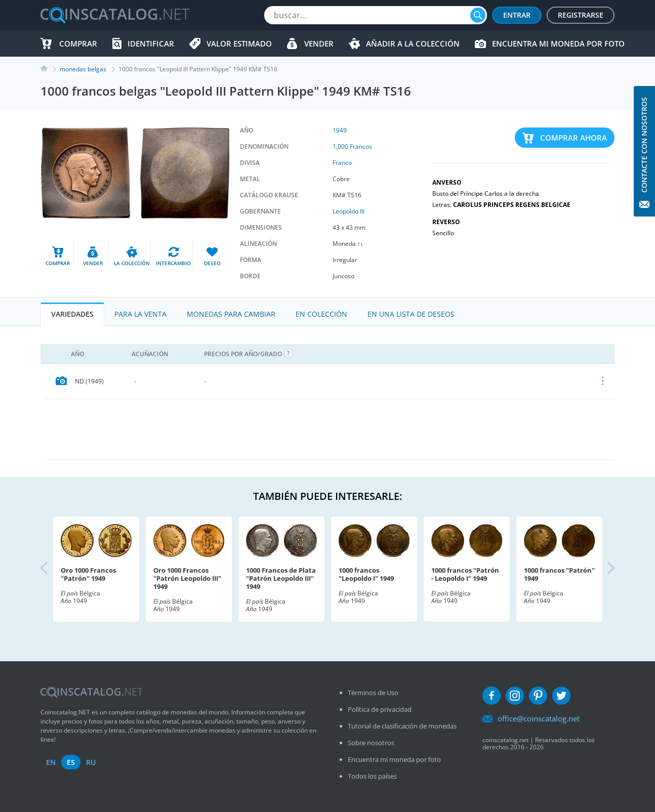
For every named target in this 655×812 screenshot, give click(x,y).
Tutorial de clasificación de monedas (402, 726)
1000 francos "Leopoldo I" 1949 (366, 574)
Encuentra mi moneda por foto (558, 44)
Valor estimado (239, 44)
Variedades (72, 314)
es (71, 762)
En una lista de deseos (411, 314)
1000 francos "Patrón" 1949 (559, 574)
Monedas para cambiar (231, 314)
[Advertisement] (330, 429)
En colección (321, 314)
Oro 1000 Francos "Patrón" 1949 (88, 574)
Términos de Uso (373, 693)
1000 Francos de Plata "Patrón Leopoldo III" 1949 (281, 578)
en (51, 762)
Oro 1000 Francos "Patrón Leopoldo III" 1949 (187, 578)
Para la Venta (140, 314)
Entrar (517, 15)
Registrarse (581, 15)
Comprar (78, 44)
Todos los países (372, 776)
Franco (342, 163)
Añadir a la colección (413, 44)
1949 (340, 130)
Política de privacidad (380, 709)
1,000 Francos (352, 146)
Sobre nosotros (371, 743)
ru (91, 762)
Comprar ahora (574, 138)
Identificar (151, 44)
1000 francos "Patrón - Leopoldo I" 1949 (465, 574)
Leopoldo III (349, 211)
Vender (319, 44)
